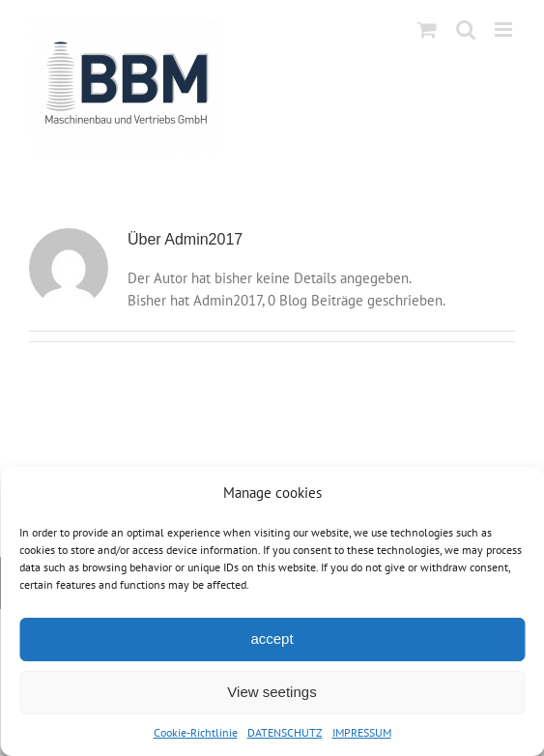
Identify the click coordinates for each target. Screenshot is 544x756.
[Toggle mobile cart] (427, 29)
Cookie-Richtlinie (196, 732)
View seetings (272, 692)
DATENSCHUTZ (285, 732)
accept (272, 639)
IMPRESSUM (362, 732)
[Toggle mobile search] (466, 29)
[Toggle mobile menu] (505, 29)
